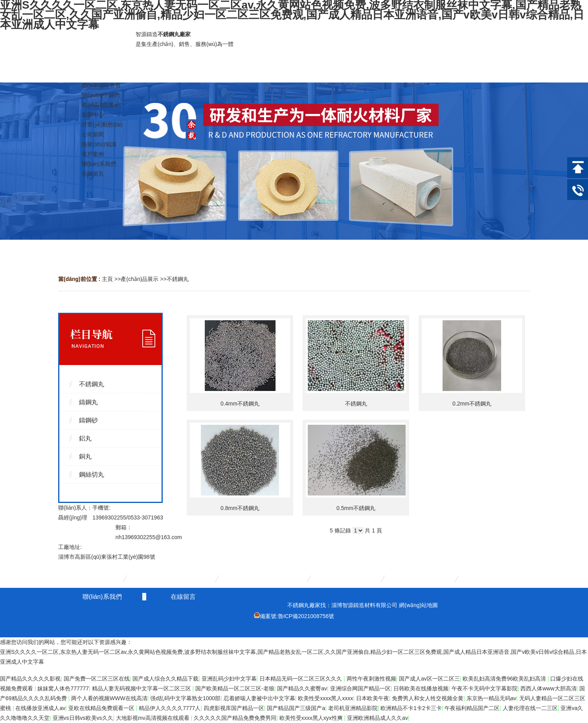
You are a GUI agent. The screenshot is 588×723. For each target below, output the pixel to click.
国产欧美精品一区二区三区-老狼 (235, 688)
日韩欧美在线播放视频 (421, 688)
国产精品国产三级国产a (296, 708)
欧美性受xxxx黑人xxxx (325, 698)
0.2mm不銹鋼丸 (472, 404)
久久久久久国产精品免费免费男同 (235, 718)
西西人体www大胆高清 (548, 688)
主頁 (107, 279)
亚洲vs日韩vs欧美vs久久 (83, 718)
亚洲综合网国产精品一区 (360, 688)
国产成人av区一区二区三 (429, 679)
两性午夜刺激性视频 (371, 679)
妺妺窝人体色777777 (63, 688)
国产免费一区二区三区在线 (97, 679)
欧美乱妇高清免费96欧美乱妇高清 (505, 679)
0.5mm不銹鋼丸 (356, 508)
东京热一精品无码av (492, 698)
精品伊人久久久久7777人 (170, 708)
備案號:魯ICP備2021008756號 (297, 616)
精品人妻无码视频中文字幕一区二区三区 (142, 688)
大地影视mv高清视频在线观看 (153, 718)
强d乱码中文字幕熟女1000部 (185, 698)
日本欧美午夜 (373, 698)
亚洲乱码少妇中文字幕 (229, 679)
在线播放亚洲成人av (40, 708)
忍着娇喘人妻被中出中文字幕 (259, 698)
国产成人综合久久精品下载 (165, 679)
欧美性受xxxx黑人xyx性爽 (312, 718)
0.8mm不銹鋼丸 (240, 508)
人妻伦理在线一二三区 (530, 708)
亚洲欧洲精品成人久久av (378, 718)
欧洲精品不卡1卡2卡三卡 (411, 708)
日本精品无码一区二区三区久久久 (301, 679)
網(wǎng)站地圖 (418, 605)
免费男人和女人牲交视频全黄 (428, 698)
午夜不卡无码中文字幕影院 (485, 688)
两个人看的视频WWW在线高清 (109, 698)
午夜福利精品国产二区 (472, 708)
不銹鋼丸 (178, 279)
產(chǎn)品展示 (140, 279)
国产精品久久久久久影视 (30, 679)
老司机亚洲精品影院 (353, 708)
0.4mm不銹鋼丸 (240, 404)
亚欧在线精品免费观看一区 (102, 708)
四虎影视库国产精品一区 (234, 708)
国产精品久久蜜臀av (302, 688)
